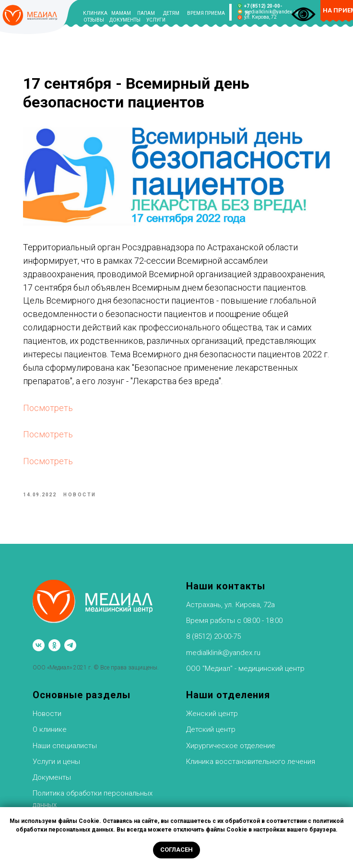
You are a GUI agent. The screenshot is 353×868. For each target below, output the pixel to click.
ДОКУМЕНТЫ (125, 20)
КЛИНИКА (95, 13)
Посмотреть (48, 408)
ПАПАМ (146, 13)
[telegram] (70, 645)
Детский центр (211, 729)
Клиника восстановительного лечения (251, 762)
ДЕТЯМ (171, 13)
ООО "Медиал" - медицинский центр (245, 669)
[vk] (39, 645)
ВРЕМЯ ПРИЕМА (206, 13)
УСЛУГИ (156, 20)
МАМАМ (121, 13)
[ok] (54, 645)
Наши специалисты (65, 746)
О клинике (50, 729)
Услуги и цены (56, 762)
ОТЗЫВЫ (94, 20)
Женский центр (212, 714)
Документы (52, 777)
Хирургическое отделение (231, 746)
